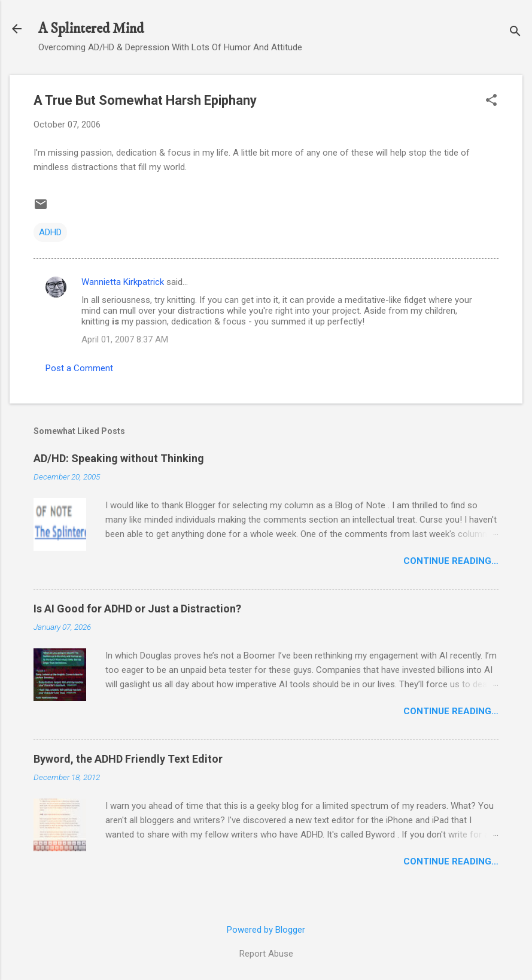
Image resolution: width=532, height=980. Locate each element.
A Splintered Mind (91, 29)
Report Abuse (266, 954)
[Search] (515, 33)
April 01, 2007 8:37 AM (125, 339)
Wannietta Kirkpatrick (123, 282)
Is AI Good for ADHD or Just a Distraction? (137, 609)
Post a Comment (79, 368)
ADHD (50, 232)
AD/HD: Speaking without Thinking (119, 458)
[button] (491, 101)
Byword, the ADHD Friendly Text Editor (128, 759)
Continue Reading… (451, 561)
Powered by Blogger (266, 930)
